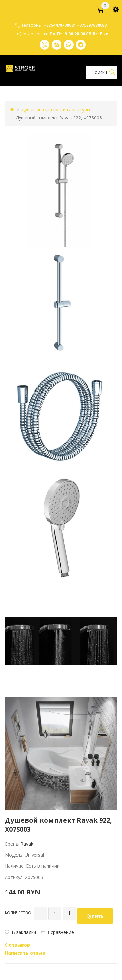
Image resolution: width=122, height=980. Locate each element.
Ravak (27, 844)
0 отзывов (17, 945)
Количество (18, 913)
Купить (95, 916)
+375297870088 (92, 25)
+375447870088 (59, 25)
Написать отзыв (25, 953)
